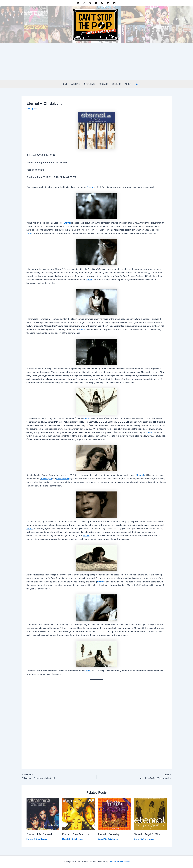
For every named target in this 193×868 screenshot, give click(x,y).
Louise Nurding (63, 479)
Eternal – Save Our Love (76, 834)
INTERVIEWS (89, 84)
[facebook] (115, 3)
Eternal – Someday (109, 834)
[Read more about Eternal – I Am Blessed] (43, 814)
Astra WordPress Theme (119, 862)
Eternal (90, 187)
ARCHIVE (76, 84)
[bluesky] (103, 3)
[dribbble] (96, 3)
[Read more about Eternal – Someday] (114, 814)
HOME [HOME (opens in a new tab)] (64, 84)
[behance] (84, 3)
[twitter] (90, 3)
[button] (137, 84)
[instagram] (78, 3)
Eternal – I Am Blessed (39, 834)
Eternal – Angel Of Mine (147, 834)
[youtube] (109, 3)
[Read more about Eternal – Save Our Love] (79, 814)
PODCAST (104, 84)
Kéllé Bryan (47, 479)
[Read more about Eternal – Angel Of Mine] (150, 814)
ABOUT (128, 84)
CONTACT (116, 84)
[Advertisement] (97, 62)
